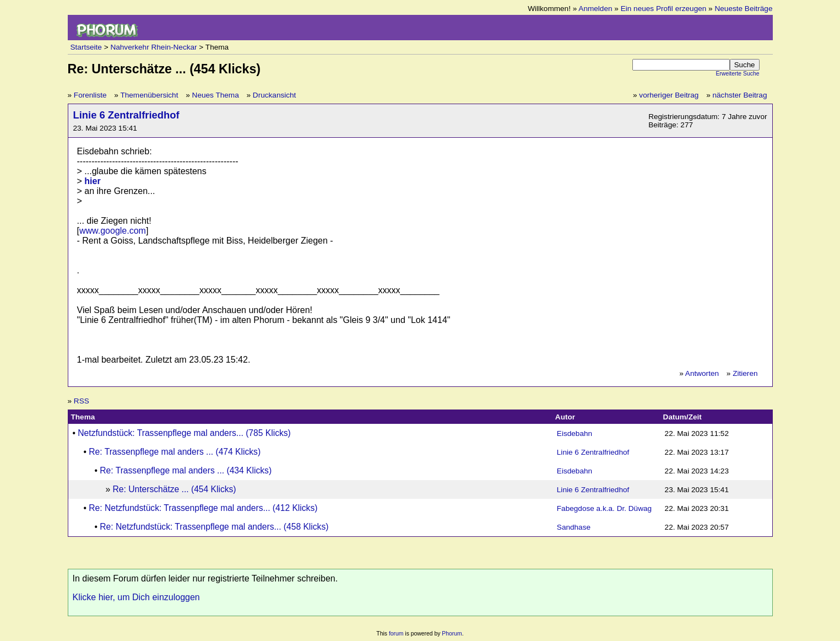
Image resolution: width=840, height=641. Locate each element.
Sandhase (574, 527)
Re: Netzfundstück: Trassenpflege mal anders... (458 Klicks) (214, 527)
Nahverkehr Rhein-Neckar (153, 47)
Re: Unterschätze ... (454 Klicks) (175, 489)
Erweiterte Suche (737, 74)
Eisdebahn (575, 433)
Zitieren (745, 373)
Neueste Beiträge (743, 9)
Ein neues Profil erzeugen (664, 9)
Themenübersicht (149, 95)
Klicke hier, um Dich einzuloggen (136, 597)
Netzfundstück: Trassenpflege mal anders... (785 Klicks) (184, 433)
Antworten (702, 373)
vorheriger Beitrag (669, 95)
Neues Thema (216, 95)
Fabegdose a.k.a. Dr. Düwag (604, 508)
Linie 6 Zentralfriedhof (126, 115)
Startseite (86, 47)
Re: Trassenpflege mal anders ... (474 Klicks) (175, 452)
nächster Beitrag (740, 95)
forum (396, 634)
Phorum (452, 634)
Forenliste (90, 95)
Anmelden (595, 9)
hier (92, 181)
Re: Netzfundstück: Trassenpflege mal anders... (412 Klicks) (203, 508)
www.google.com (113, 231)
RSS (82, 401)
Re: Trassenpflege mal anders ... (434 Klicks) (186, 470)
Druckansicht (275, 95)
